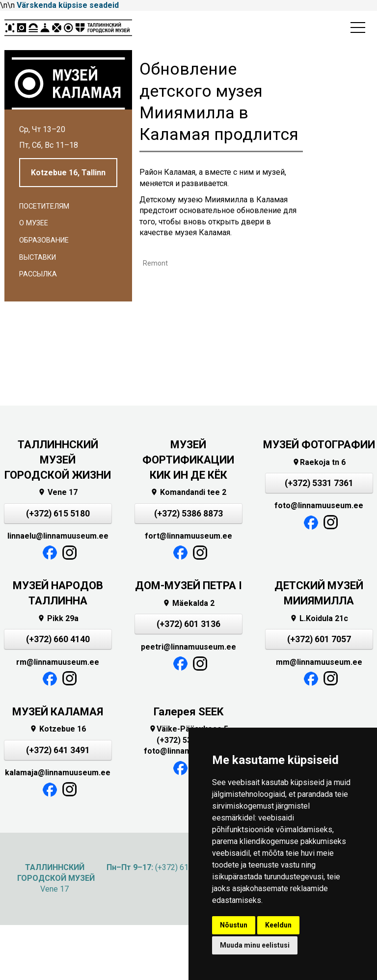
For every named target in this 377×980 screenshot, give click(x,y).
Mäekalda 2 (188, 603)
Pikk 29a (58, 618)
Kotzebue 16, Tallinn (68, 173)
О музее (34, 223)
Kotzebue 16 (58, 729)
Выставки (38, 258)
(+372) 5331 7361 (319, 483)
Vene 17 (58, 492)
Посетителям (44, 206)
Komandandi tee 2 (188, 492)
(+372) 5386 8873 (188, 514)
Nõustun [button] (234, 925)
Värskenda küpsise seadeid (68, 5)
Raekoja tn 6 (319, 462)
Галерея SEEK (188, 712)
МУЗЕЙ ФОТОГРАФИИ (319, 445)
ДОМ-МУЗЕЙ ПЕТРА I (188, 585)
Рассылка (38, 274)
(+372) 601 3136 (188, 624)
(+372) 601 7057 (319, 639)
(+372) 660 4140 (58, 639)
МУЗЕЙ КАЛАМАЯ (58, 712)
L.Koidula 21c (319, 618)
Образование (44, 240)
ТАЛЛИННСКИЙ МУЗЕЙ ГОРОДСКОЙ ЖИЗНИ (58, 460)
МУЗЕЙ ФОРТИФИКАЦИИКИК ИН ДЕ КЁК (188, 460)
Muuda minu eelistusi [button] (255, 945)
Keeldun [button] (278, 925)
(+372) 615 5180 (58, 514)
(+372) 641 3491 (58, 750)
